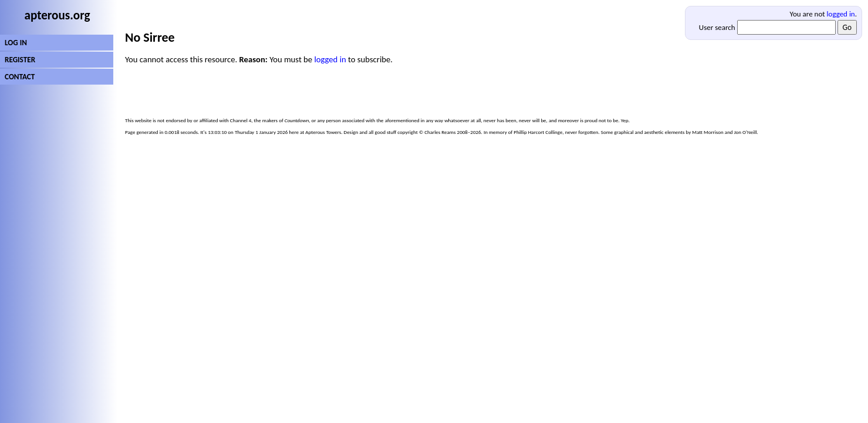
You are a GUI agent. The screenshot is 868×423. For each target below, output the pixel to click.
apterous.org (58, 15)
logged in (841, 14)
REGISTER (20, 60)
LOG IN (16, 43)
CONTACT (20, 77)
